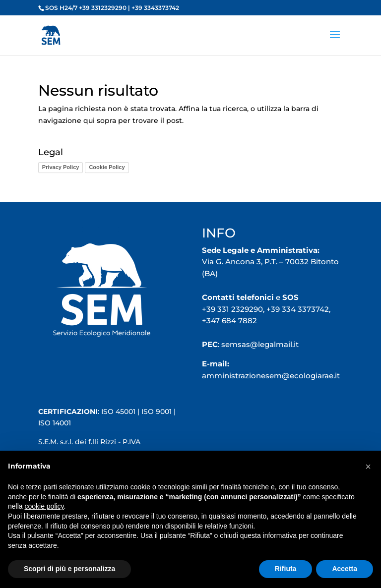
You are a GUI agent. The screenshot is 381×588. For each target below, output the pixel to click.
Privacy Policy (61, 167)
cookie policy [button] (44, 506)
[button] (368, 467)
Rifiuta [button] (286, 569)
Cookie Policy (107, 167)
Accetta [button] (345, 569)
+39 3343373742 (155, 8)
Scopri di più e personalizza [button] (69, 569)
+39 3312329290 (103, 8)
